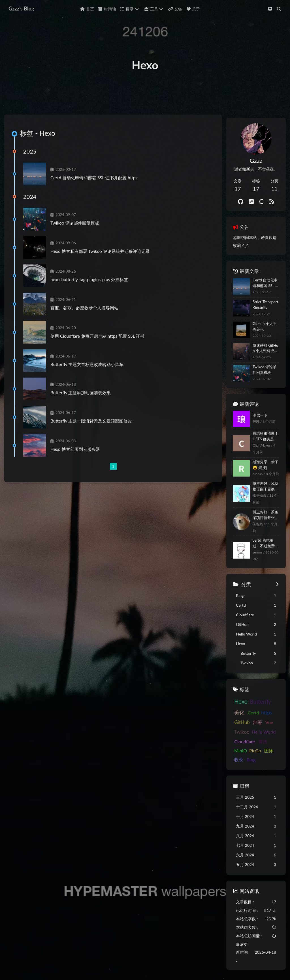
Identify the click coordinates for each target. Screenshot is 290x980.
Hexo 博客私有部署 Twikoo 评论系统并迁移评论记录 (104, 263)
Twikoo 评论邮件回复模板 (79, 235)
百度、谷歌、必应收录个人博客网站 (89, 320)
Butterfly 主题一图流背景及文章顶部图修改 (95, 433)
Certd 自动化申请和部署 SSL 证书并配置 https (98, 190)
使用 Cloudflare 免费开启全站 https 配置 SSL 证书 (102, 348)
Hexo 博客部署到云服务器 (79, 461)
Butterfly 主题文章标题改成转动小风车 (91, 376)
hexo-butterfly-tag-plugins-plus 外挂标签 (93, 292)
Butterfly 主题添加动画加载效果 (85, 405)
